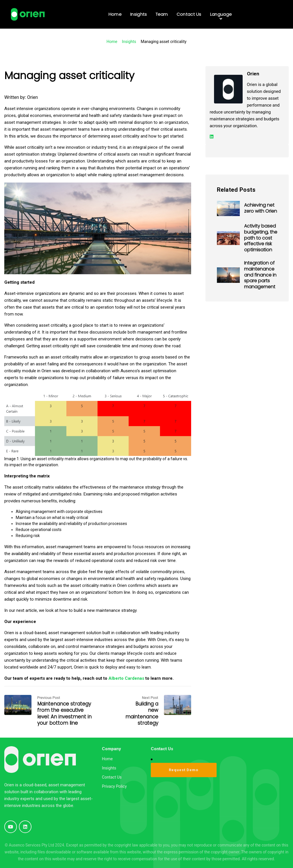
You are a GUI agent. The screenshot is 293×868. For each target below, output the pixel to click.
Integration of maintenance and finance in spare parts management (260, 275)
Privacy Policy (114, 786)
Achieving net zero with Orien (261, 208)
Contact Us (112, 777)
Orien (33, 97)
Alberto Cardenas (126, 678)
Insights (129, 42)
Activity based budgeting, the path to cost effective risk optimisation (261, 238)
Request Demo (184, 770)
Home (112, 42)
